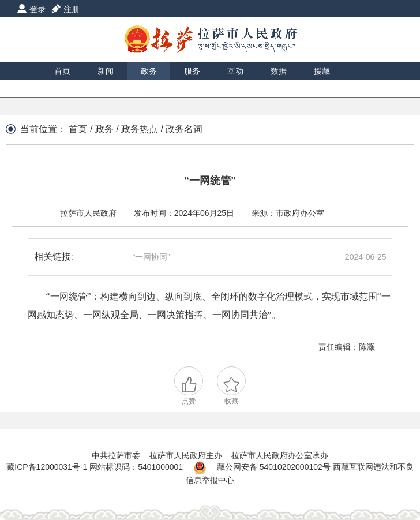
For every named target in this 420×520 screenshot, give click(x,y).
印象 (62, 88)
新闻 (106, 71)
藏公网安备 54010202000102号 (274, 467)
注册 (72, 9)
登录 (37, 9)
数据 (279, 71)
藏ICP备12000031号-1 (48, 467)
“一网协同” (151, 257)
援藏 (322, 71)
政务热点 (140, 129)
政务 (149, 71)
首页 (62, 71)
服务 (192, 71)
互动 (235, 71)
